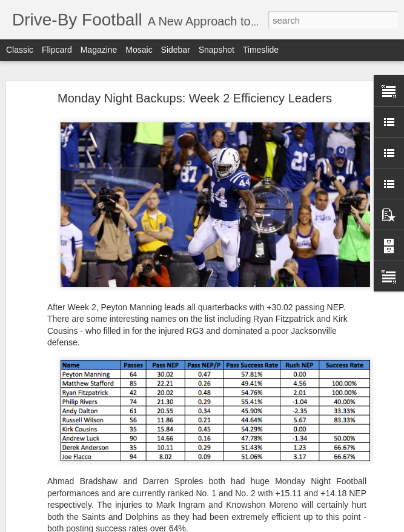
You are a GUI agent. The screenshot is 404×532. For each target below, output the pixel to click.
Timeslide (261, 50)
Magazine (99, 50)
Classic (20, 50)
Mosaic (139, 50)
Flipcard (57, 50)
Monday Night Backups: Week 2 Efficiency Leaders (195, 98)
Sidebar (176, 50)
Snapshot (217, 50)
